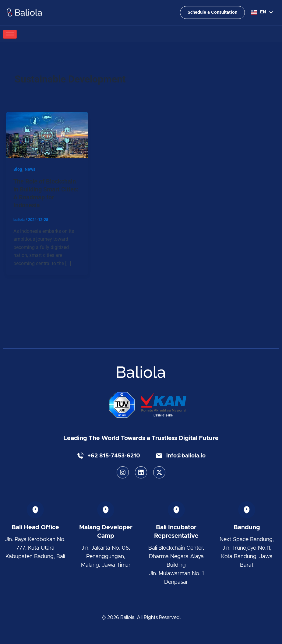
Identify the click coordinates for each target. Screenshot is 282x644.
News (30, 169)
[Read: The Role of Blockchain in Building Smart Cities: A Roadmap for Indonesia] (47, 135)
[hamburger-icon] (10, 34)
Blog (18, 169)
